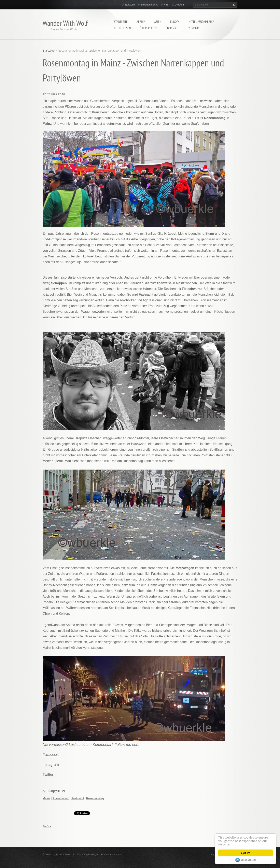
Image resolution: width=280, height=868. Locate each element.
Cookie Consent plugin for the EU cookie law (246, 860)
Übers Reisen (148, 28)
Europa (175, 22)
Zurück (47, 826)
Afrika (141, 22)
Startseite (121, 22)
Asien (158, 22)
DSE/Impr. (193, 28)
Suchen (234, 5)
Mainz (46, 798)
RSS (166, 5)
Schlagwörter (54, 790)
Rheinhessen (122, 28)
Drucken (179, 5)
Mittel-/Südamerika (201, 22)
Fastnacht (78, 798)
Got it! (246, 853)
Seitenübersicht (149, 5)
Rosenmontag (95, 798)
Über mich (172, 28)
